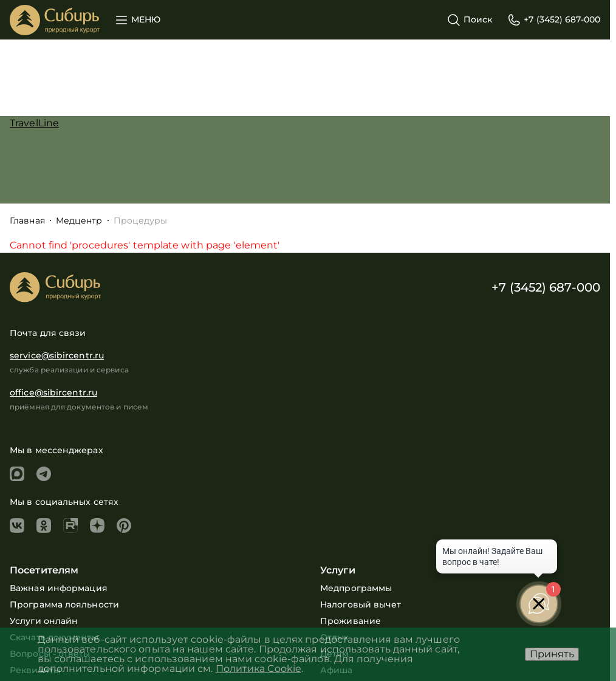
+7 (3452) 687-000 (546, 287)
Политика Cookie (259, 669)
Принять (552, 654)
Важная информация (59, 588)
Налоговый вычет (361, 604)
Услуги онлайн (44, 621)
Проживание (351, 621)
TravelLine (34, 123)
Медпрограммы (356, 588)
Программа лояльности (64, 604)
